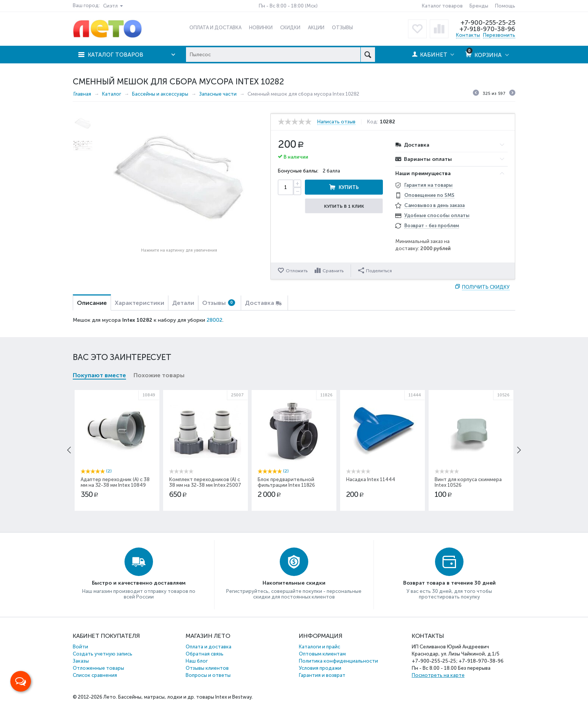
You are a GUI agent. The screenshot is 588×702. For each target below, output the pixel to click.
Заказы (81, 661)
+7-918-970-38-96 (487, 29)
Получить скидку (486, 287)
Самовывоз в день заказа (434, 205)
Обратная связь (205, 654)
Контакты (468, 35)
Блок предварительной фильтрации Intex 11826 (286, 482)
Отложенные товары (98, 668)
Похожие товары (159, 375)
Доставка (259, 303)
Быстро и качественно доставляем (139, 583)
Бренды (479, 6)
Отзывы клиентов (207, 668)
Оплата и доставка (208, 647)
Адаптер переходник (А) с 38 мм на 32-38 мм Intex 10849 (115, 482)
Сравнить (333, 271)
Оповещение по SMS (429, 195)
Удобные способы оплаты (437, 215)
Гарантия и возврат (322, 675)
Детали (183, 303)
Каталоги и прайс (319, 647)
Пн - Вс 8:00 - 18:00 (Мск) (288, 6)
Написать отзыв (336, 122)
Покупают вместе (99, 375)
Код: (373, 122)
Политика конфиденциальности (338, 661)
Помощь (505, 6)
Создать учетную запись (103, 654)
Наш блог (197, 661)
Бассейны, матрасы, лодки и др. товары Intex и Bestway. (185, 697)
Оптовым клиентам (322, 654)
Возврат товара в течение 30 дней (449, 583)
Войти (80, 647)
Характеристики (139, 303)
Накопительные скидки (294, 583)
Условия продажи (320, 668)
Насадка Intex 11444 (371, 479)
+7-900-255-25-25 (488, 22)
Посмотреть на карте (438, 675)
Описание (92, 303)
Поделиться (375, 270)
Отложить (297, 271)
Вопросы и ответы (208, 675)
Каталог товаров (442, 6)
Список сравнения (95, 675)
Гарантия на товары (428, 185)
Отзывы (219, 303)
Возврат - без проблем (432, 226)
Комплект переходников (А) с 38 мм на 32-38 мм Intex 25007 (205, 482)
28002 (214, 320)
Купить (349, 187)
